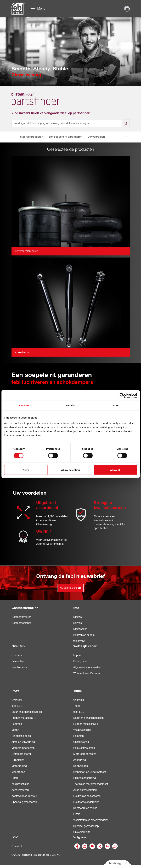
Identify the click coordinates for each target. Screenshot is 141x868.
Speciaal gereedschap (24, 802)
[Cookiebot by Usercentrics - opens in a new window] (122, 396)
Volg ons (80, 837)
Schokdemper (22, 352)
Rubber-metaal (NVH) (24, 718)
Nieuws (77, 617)
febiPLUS (17, 706)
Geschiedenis (19, 667)
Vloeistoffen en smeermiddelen (91, 820)
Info (76, 608)
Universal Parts (82, 832)
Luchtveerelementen (26, 251)
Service (78, 623)
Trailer (77, 706)
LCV (15, 837)
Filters (15, 778)
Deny (26, 470)
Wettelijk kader (85, 646)
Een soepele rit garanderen (65, 137)
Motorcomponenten (23, 748)
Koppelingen (81, 766)
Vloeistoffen (18, 772)
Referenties (18, 661)
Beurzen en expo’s (84, 635)
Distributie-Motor (21, 754)
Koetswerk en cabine (85, 808)
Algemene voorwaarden (87, 667)
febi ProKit (79, 641)
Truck (78, 691)
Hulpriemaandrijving (85, 778)
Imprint (77, 655)
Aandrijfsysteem (21, 790)
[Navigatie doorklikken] (38, 9)
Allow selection (70, 470)
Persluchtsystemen (84, 748)
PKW (15, 691)
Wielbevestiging (20, 784)
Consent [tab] (24, 405)
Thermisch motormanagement (91, 784)
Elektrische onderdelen (86, 802)
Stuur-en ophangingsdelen (27, 712)
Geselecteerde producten (27, 137)
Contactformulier (25, 608)
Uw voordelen (96, 137)
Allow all (115, 470)
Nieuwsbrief (80, 629)
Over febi (18, 646)
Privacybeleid (81, 661)
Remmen (17, 724)
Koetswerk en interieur (24, 796)
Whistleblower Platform (87, 673)
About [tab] (117, 405)
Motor (15, 730)
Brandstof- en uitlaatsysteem (90, 772)
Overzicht (17, 700)
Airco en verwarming (23, 742)
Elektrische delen (21, 736)
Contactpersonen (21, 623)
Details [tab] (71, 405)
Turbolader (18, 760)
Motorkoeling (19, 766)
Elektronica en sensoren (87, 796)
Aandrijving (80, 760)
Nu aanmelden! (71, 588)
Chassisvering (81, 742)
